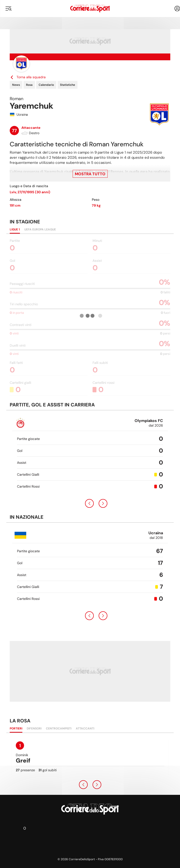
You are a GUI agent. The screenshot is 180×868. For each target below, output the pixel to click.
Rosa (29, 85)
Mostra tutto (90, 174)
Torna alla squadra (28, 77)
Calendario (46, 85)
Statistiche (68, 85)
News (16, 85)
